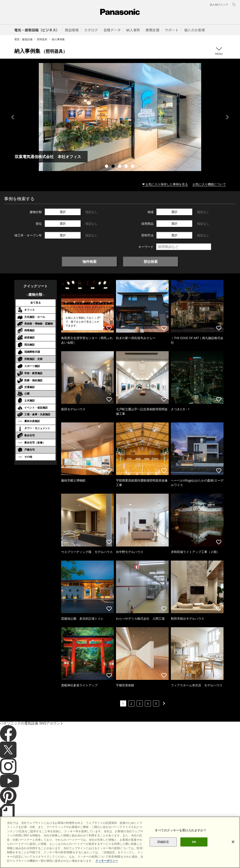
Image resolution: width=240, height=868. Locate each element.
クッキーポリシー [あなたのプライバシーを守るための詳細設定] (107, 861)
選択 (63, 212)
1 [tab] (107, 167)
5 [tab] (133, 167)
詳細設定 (163, 842)
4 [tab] (127, 167)
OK (194, 842)
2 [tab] (114, 167)
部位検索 (151, 262)
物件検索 (90, 262)
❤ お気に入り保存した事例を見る (165, 184)
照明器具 (42, 39)
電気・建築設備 (23, 39)
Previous (13, 117)
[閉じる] (233, 842)
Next (227, 117)
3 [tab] (120, 167)
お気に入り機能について (209, 184)
